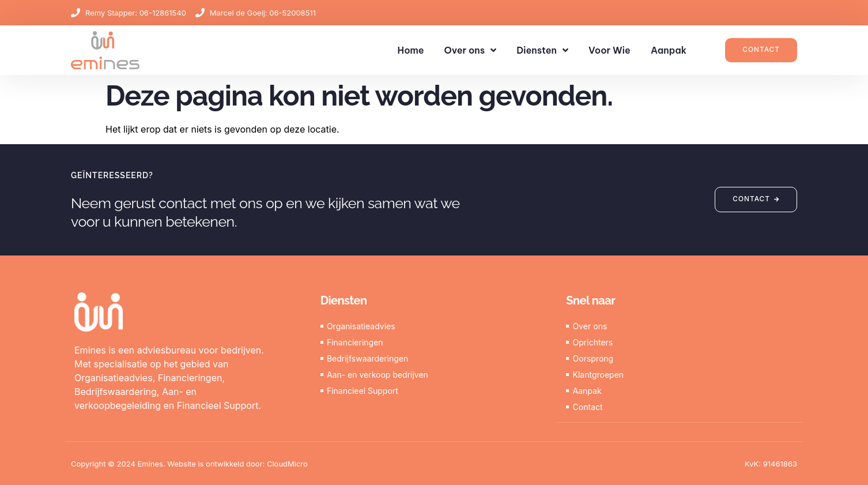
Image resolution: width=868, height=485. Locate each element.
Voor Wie (610, 50)
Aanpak (669, 50)
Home (411, 50)
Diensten (542, 50)
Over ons (471, 50)
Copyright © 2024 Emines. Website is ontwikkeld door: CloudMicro (189, 463)
